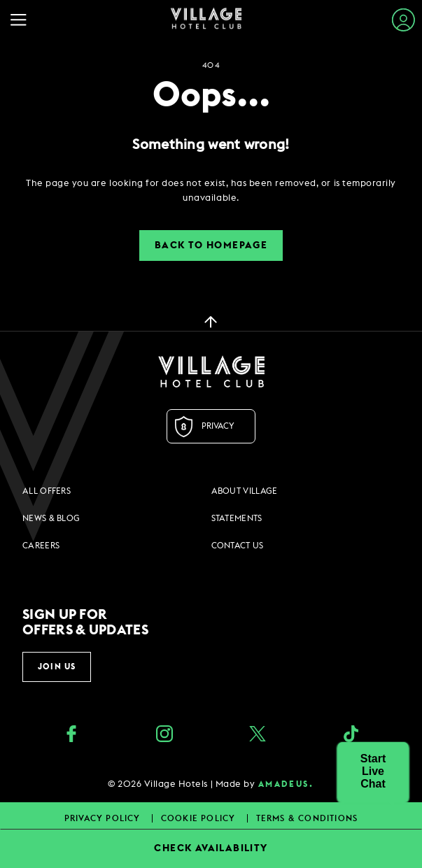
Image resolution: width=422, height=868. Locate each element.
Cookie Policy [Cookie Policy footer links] (200, 818)
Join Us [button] (57, 667)
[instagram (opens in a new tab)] (164, 735)
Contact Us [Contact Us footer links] (238, 546)
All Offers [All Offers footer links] (47, 491)
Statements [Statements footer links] (237, 518)
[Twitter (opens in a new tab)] (258, 735)
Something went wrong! (211, 145)
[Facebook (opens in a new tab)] (71, 735)
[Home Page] (206, 20)
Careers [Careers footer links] (41, 546)
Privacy (218, 426)
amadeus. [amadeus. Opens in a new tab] (286, 784)
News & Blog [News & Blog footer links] (51, 518)
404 (211, 65)
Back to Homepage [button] (211, 246)
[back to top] (211, 321)
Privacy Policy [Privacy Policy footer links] (104, 818)
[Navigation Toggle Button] (22, 20)
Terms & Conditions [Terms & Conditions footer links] (307, 818)
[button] (373, 771)
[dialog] (211, 191)
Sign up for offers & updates (85, 622)
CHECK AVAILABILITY (211, 848)
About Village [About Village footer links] (245, 491)
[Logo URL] (211, 371)
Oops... (211, 96)
